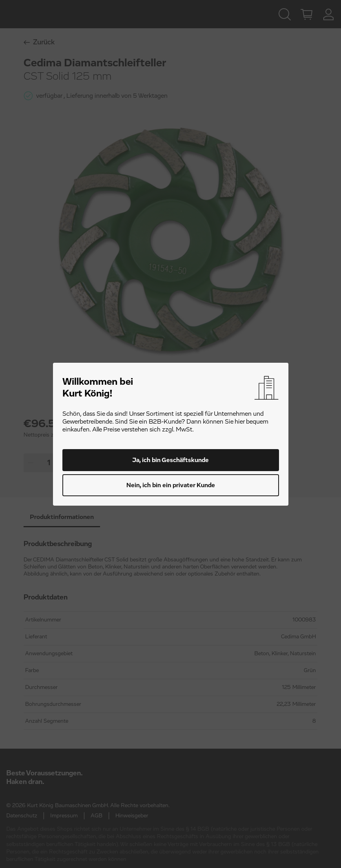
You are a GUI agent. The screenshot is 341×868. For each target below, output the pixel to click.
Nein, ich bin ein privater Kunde (171, 485)
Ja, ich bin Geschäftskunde (170, 460)
